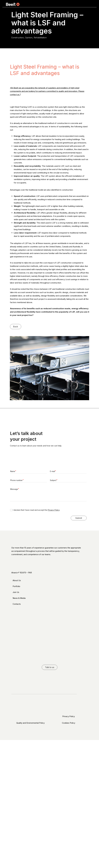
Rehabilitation (40, 38)
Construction (18, 38)
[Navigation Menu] (92, 4)
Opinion (29, 38)
